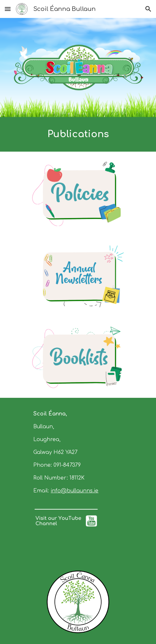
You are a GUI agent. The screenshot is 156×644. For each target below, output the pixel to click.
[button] (8, 9)
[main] (78, 134)
